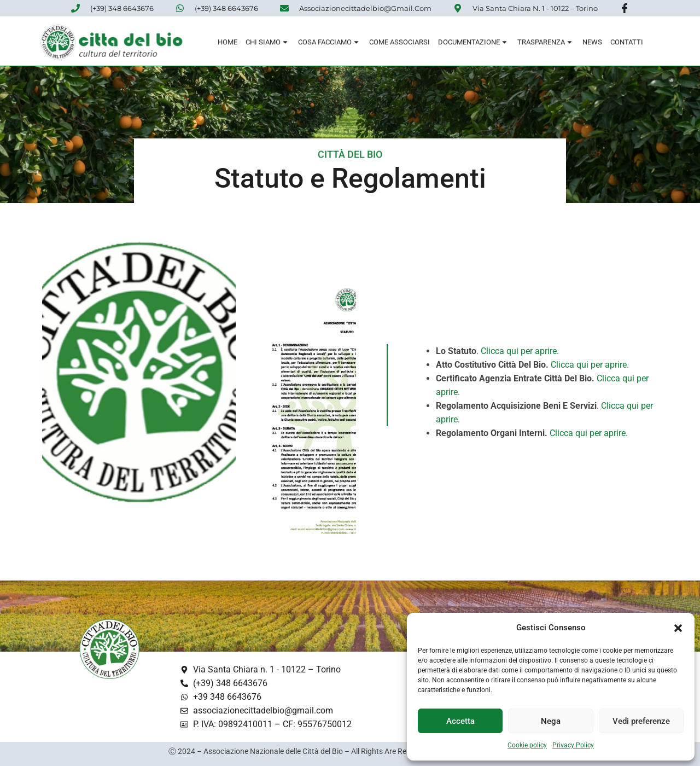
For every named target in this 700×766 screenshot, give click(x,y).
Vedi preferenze (641, 721)
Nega (551, 721)
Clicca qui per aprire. (520, 351)
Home (227, 43)
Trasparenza (546, 43)
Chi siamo (268, 43)
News (592, 43)
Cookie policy (527, 745)
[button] (678, 628)
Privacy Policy (573, 745)
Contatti (627, 43)
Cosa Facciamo (329, 43)
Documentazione (474, 43)
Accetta (460, 721)
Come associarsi (399, 43)
